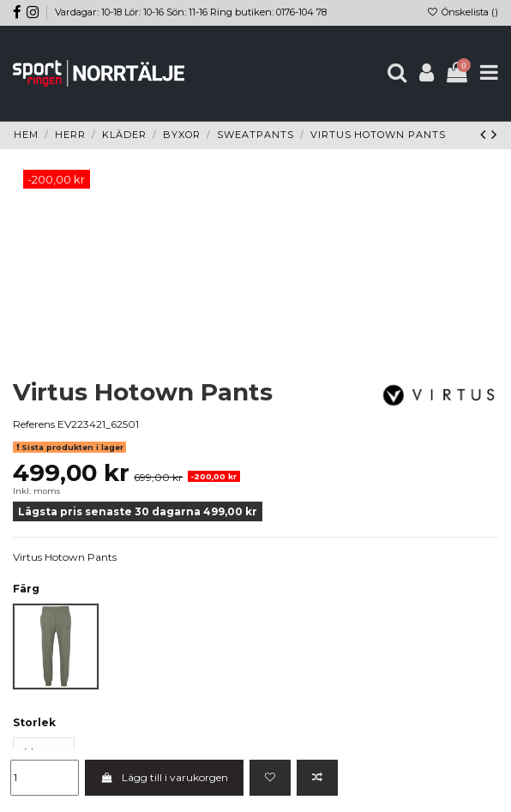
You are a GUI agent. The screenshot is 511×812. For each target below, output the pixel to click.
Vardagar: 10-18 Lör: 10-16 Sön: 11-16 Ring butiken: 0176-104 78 (191, 12)
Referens (34, 424)
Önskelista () (463, 12)
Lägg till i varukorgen (164, 777)
